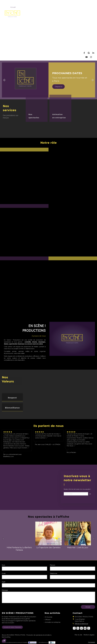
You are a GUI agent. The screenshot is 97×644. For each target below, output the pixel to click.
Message (5, 590)
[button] (24, 176)
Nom (4, 565)
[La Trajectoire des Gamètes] (48, 533)
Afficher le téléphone (81, 624)
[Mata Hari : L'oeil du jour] (78, 533)
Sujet (4, 582)
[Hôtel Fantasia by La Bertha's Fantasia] (19, 533)
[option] (48, 80)
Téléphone (54, 573)
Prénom (53, 565)
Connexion (92, 642)
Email (4, 573)
